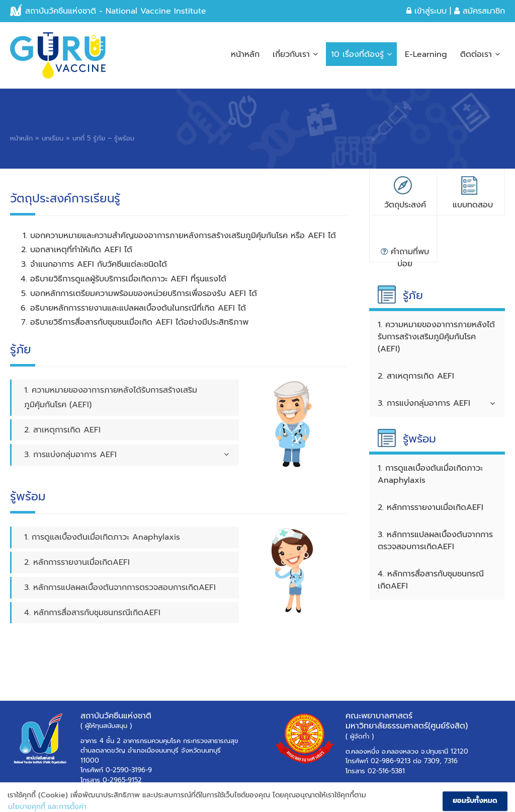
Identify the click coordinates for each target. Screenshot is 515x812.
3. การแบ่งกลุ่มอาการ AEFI (126, 455)
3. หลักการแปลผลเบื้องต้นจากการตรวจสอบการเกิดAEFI (120, 587)
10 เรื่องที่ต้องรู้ (361, 54)
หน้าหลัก (245, 54)
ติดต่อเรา (480, 54)
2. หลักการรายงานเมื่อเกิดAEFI (77, 562)
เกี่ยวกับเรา (295, 54)
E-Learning (426, 54)
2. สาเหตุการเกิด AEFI (62, 430)
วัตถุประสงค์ (405, 205)
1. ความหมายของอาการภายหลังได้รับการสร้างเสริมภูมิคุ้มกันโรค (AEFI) (111, 397)
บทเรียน (53, 138)
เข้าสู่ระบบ (426, 11)
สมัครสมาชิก (480, 11)
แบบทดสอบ (473, 205)
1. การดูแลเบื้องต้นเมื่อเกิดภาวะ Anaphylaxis (102, 537)
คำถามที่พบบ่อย (405, 254)
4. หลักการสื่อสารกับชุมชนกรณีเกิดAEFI (92, 613)
